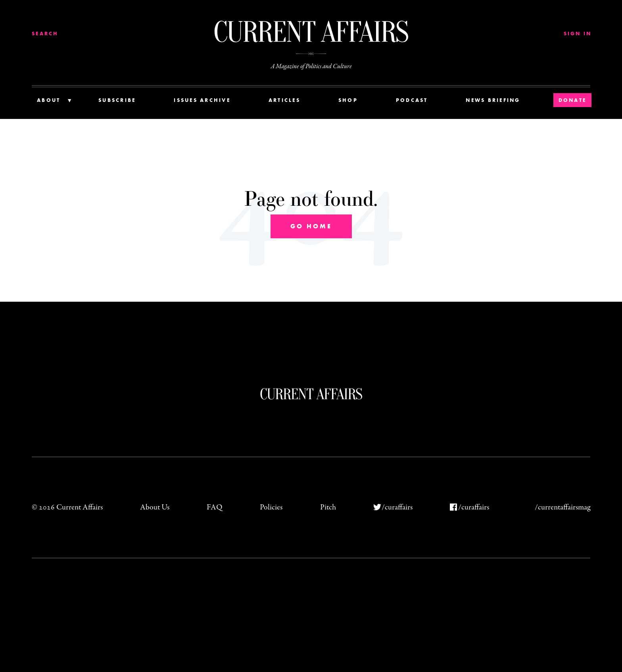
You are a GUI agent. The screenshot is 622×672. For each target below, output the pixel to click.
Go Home (311, 226)
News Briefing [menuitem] (493, 100)
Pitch (328, 507)
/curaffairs (397, 507)
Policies (271, 507)
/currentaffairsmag (562, 507)
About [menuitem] (49, 100)
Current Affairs (311, 394)
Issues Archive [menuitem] (202, 100)
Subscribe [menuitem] (117, 100)
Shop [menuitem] (348, 100)
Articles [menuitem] (284, 100)
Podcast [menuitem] (412, 100)
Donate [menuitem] (573, 100)
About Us (155, 507)
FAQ (215, 507)
